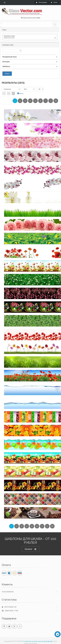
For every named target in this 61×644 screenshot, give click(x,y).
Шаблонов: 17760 (10, 611)
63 (56, 101)
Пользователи (8, 592)
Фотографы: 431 (9, 607)
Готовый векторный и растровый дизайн (37, 641)
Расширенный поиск (10, 57)
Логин (54, 2)
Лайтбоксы (6, 67)
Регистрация (42, 2)
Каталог (30, 549)
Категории (6, 62)
